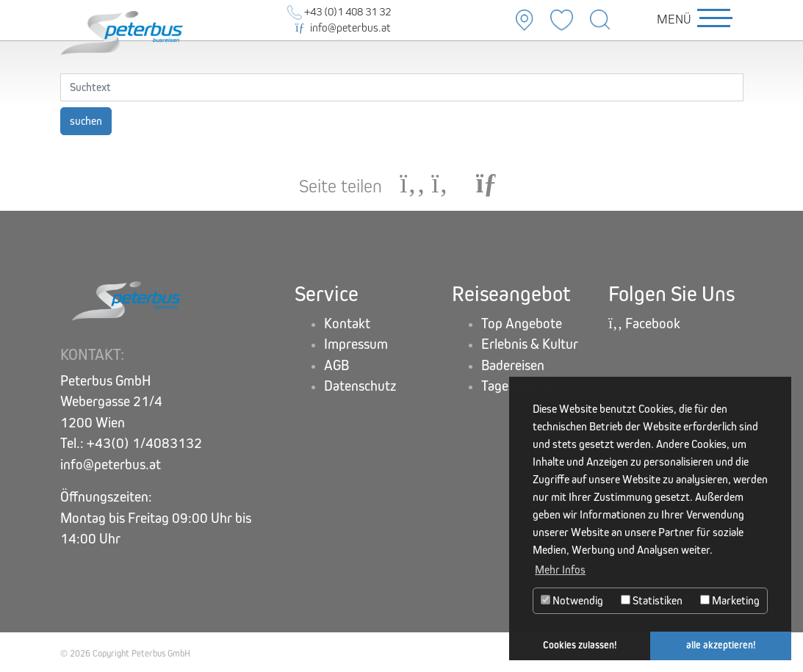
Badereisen (513, 365)
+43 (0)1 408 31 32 (339, 11)
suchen (86, 121)
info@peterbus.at (343, 28)
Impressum (356, 344)
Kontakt (347, 324)
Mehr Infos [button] (560, 570)
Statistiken (652, 600)
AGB (336, 365)
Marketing (730, 600)
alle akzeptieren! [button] (721, 645)
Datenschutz (360, 386)
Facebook (644, 324)
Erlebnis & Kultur (530, 344)
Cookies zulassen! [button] (580, 645)
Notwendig (572, 600)
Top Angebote (522, 324)
